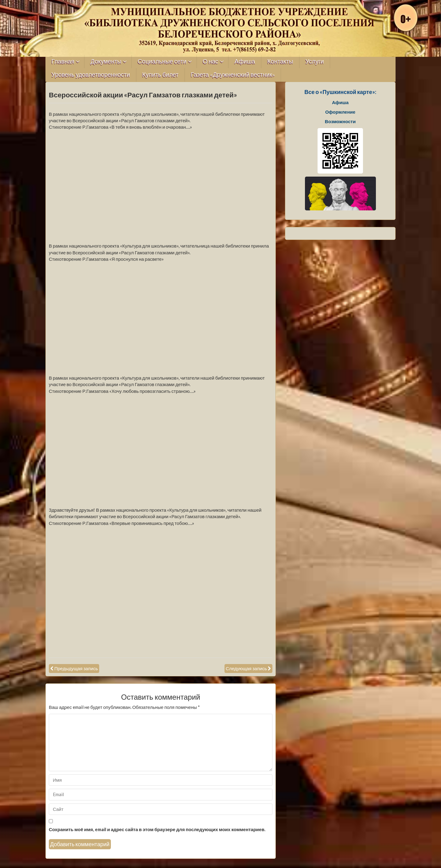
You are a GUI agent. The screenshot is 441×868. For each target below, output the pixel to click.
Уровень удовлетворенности (91, 75)
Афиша (245, 62)
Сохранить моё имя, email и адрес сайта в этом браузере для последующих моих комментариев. (157, 829)
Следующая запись (246, 668)
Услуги (314, 62)
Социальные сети (162, 62)
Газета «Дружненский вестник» (233, 75)
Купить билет (160, 75)
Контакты (280, 62)
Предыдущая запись (76, 668)
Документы (106, 62)
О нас (211, 62)
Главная (63, 62)
